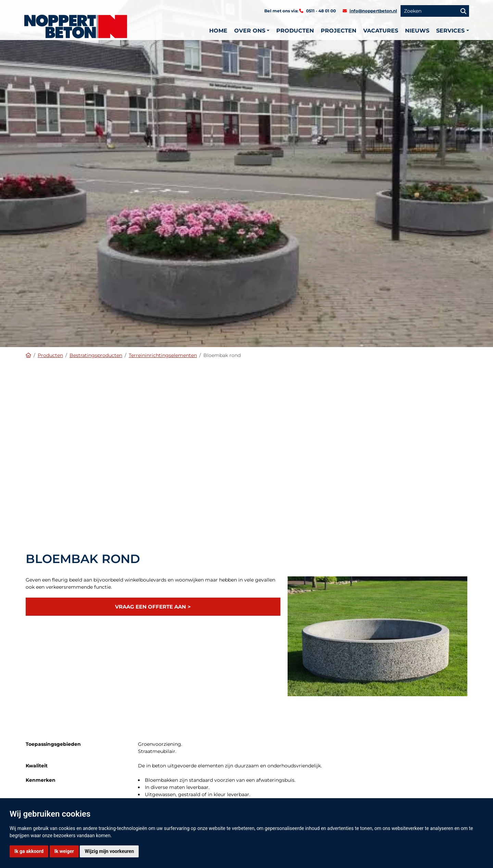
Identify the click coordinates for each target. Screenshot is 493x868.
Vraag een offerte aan (150, 607)
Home (218, 31)
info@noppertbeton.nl (373, 11)
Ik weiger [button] (64, 851)
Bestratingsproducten (96, 355)
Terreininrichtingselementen (163, 355)
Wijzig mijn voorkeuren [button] (109, 851)
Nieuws (417, 31)
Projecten (339, 31)
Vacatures (381, 31)
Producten (295, 31)
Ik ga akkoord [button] (29, 851)
